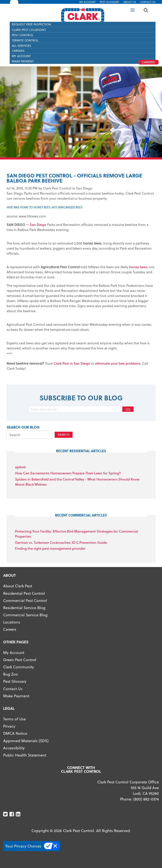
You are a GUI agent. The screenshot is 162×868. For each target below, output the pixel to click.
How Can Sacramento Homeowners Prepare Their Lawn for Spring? (68, 473)
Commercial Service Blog (25, 615)
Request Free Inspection (31, 24)
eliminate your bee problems (118, 363)
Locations (12, 622)
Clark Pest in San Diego (72, 363)
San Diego (38, 225)
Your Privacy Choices (23, 846)
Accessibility (14, 748)
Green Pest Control (20, 660)
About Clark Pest (18, 586)
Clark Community (19, 667)
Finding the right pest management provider (50, 548)
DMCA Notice (15, 733)
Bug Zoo (11, 674)
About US (130, 2)
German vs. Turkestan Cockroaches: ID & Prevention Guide (61, 542)
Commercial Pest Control (25, 600)
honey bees (138, 267)
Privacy (9, 726)
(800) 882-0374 (146, 799)
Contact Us (148, 2)
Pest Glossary (109, 2)
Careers (18, 51)
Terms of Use (14, 719)
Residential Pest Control (24, 593)
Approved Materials (20, 741)
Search (63, 435)
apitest (20, 467)
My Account (87, 2)
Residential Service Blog (24, 608)
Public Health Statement (25, 755)
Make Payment (16, 696)
